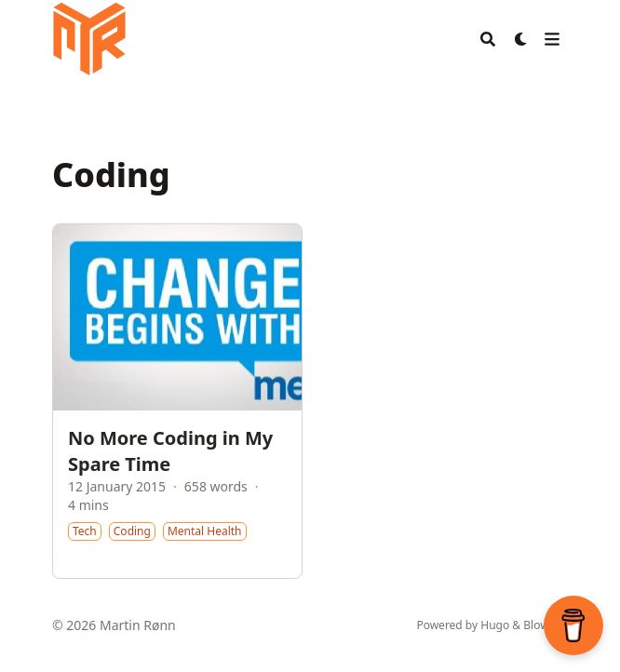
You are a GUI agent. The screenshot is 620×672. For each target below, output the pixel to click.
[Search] (488, 39)
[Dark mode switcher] (521, 39)
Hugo (495, 625)
